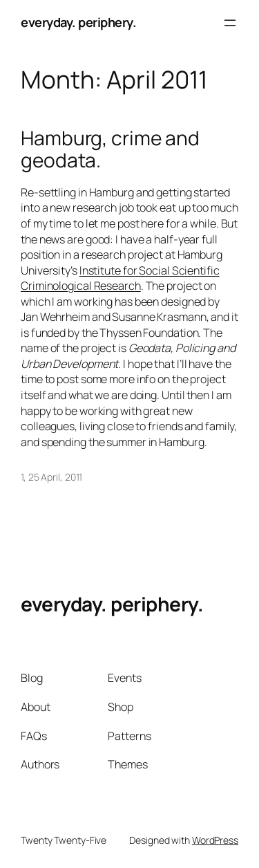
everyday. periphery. (78, 22)
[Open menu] (230, 23)
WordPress (215, 840)
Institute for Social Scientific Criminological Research (120, 278)
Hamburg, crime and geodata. (110, 149)
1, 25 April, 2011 (51, 477)
